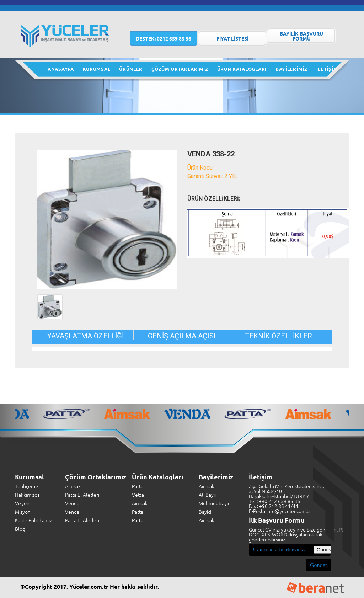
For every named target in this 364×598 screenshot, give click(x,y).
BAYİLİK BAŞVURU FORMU (301, 36)
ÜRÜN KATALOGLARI (242, 69)
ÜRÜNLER (131, 69)
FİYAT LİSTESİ (232, 38)
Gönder (318, 565)
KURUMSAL (97, 69)
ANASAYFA (61, 69)
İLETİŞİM (327, 69)
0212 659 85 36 (164, 38)
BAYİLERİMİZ (291, 69)
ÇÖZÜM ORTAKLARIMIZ (180, 69)
